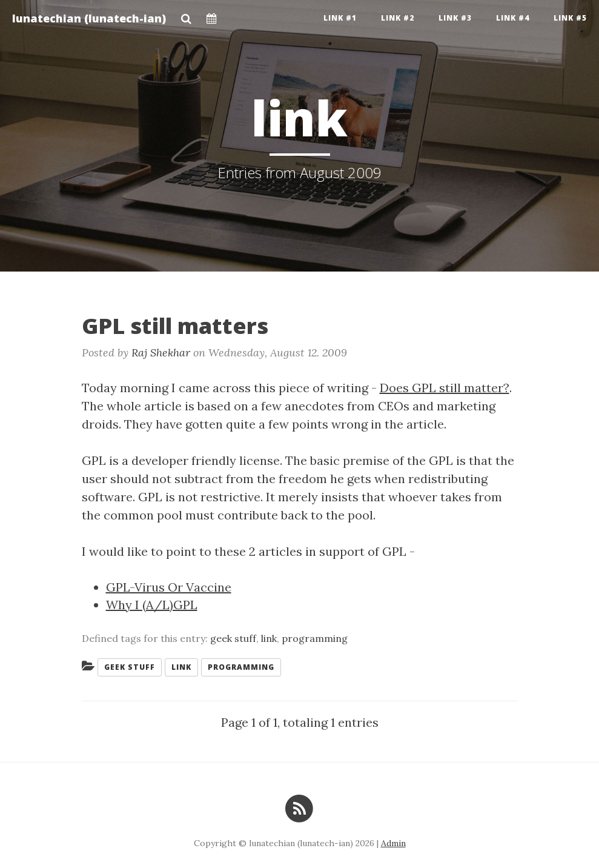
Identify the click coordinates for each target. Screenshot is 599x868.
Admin (393, 843)
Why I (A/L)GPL (152, 605)
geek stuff (233, 638)
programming (315, 638)
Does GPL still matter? (445, 388)
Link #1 (340, 18)
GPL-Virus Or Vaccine (169, 587)
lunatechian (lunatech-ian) (89, 18)
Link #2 (398, 18)
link (269, 638)
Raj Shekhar (161, 352)
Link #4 (513, 18)
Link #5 (570, 18)
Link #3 (455, 18)
